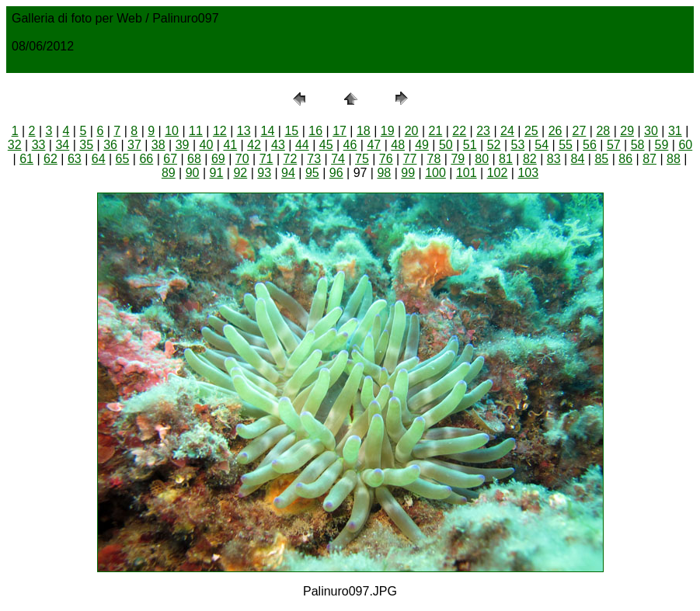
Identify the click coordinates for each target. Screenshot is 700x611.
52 (494, 145)
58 (638, 145)
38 (158, 145)
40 (207, 145)
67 (170, 159)
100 (435, 173)
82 (530, 159)
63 (75, 159)
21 (436, 131)
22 (459, 131)
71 (266, 159)
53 (518, 145)
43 (278, 145)
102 (498, 173)
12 (220, 131)
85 (601, 159)
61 (26, 159)
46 (350, 145)
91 (217, 173)
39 (183, 145)
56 (590, 145)
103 (528, 173)
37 (134, 145)
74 (338, 159)
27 (580, 131)
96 (336, 173)
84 (578, 159)
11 (196, 131)
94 (288, 173)
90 (193, 173)
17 (340, 131)
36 (110, 145)
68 (194, 159)
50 (446, 145)
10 (172, 131)
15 (291, 131)
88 (674, 159)
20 (412, 131)
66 (146, 159)
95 (312, 173)
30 (651, 131)
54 (542, 145)
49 (422, 145)
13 (244, 131)
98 (384, 173)
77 (410, 159)
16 (315, 131)
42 (254, 145)
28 (603, 131)
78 (434, 159)
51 (470, 145)
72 (290, 159)
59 (662, 145)
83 (554, 159)
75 (362, 159)
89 (169, 173)
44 (302, 145)
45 (326, 145)
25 (531, 131)
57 (614, 145)
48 (398, 145)
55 (566, 145)
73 (314, 159)
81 (506, 159)
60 (685, 145)
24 (507, 131)
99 (408, 173)
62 (50, 159)
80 (482, 159)
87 (650, 159)
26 (555, 131)
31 (675, 131)
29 (627, 131)
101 (467, 173)
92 (240, 173)
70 (242, 159)
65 (123, 159)
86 (625, 159)
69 (218, 159)
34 (62, 145)
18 (364, 131)
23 (483, 131)
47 (374, 145)
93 (264, 173)
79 (458, 159)
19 (388, 131)
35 (86, 145)
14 (268, 131)
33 (39, 145)
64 (99, 159)
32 (15, 145)
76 (386, 159)
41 (230, 145)
